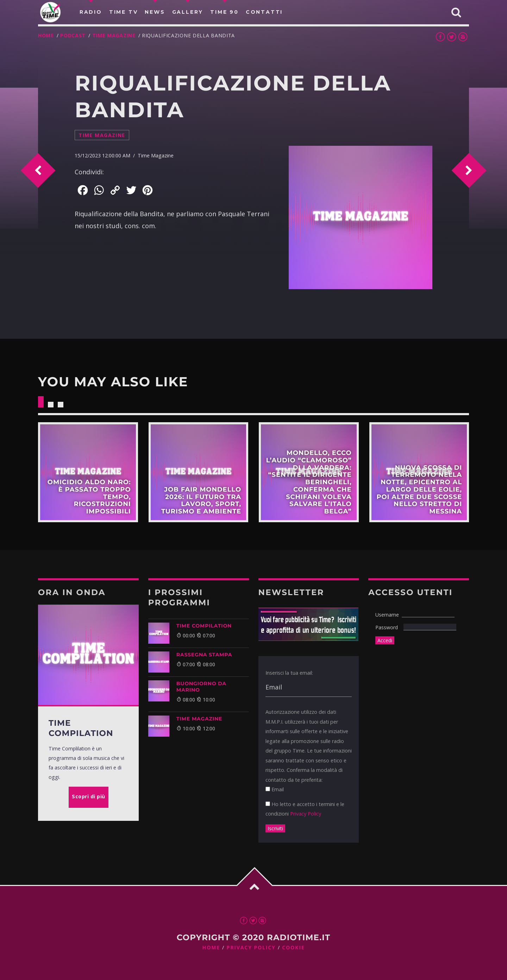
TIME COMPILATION (204, 626)
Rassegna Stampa (204, 655)
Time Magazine (114, 35)
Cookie (293, 948)
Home (46, 35)
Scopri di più (88, 472)
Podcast (73, 35)
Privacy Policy (306, 814)
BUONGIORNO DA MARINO (201, 687)
